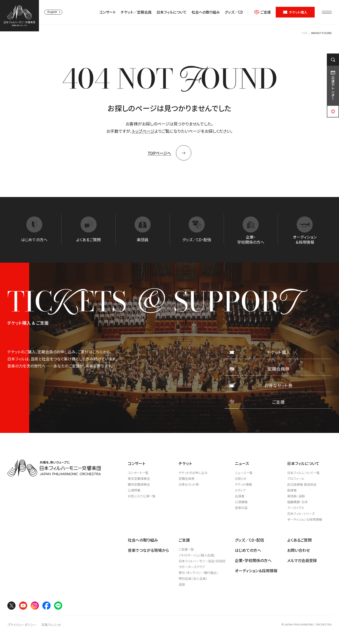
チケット (185, 463)
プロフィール (296, 479)
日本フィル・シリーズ (301, 514)
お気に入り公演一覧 (142, 496)
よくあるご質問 (299, 540)
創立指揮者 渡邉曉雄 (302, 484)
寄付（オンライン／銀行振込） (198, 573)
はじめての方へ (248, 550)
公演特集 (134, 490)
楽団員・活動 (296, 496)
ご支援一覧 (186, 549)
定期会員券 (187, 479)
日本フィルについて (172, 12)
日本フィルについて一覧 (303, 473)
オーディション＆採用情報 (305, 519)
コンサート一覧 (138, 473)
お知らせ (241, 479)
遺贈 (182, 584)
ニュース (242, 463)
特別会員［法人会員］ (193, 578)
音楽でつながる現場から (148, 550)
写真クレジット (51, 625)
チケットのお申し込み (193, 473)
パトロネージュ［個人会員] (197, 555)
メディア (240, 490)
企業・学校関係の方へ (253, 560)
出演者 (240, 496)
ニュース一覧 (244, 473)
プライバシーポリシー (22, 625)
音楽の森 (241, 508)
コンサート (108, 12)
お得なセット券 (189, 484)
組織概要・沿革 (298, 502)
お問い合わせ (298, 550)
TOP (304, 33)
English (52, 12)
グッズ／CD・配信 (249, 540)
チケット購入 (295, 12)
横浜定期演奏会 (139, 484)
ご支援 (263, 12)
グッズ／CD (234, 12)
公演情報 (241, 502)
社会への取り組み (206, 12)
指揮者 (292, 490)
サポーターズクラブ (192, 567)
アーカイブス (296, 508)
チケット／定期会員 (136, 12)
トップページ (143, 131)
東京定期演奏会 (139, 479)
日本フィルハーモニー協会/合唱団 (202, 561)
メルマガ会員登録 (302, 560)
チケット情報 (243, 484)
